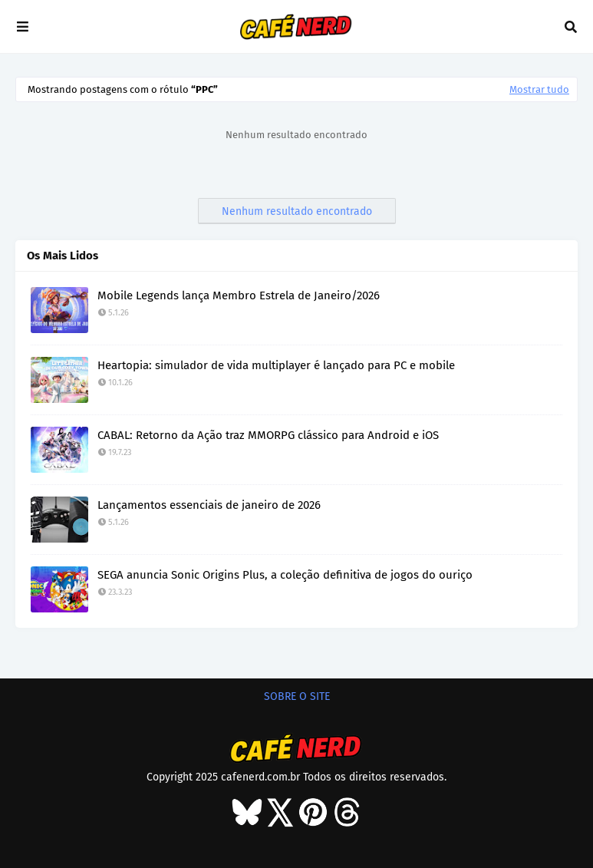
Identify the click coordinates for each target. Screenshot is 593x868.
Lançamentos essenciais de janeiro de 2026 (209, 505)
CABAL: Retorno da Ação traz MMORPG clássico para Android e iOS (268, 435)
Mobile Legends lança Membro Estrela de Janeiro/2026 (239, 295)
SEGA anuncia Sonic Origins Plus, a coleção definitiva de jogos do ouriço (285, 575)
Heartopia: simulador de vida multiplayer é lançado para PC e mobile (276, 365)
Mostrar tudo (539, 89)
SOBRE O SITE (297, 696)
